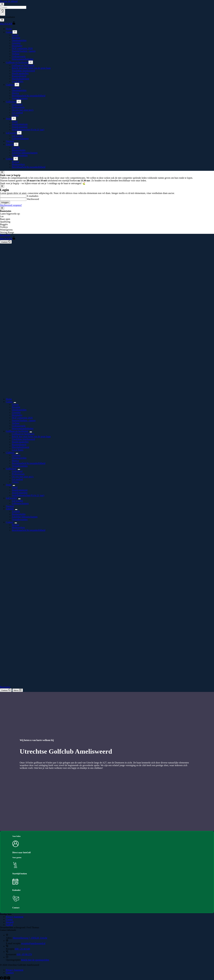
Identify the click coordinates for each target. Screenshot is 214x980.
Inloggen (5, 202)
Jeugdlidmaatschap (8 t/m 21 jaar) (28, 495)
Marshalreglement (21, 447)
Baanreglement (19, 445)
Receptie (16, 407)
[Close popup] (2, 172)
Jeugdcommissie (20, 490)
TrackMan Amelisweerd (23, 439)
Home (9, 399)
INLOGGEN (8, 239)
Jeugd (9, 485)
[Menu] (18, 690)
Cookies (10, 973)
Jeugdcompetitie (20, 493)
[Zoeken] (6, 242)
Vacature (10, 506)
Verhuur (16, 423)
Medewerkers (18, 527)
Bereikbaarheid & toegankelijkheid (29, 463)
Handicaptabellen (20, 442)
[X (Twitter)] (5, 979)
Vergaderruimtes (20, 466)
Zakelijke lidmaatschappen (25, 517)
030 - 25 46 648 (22, 949)
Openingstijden (19, 410)
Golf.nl (9, 925)
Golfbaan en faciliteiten (18, 431)
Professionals (18, 474)
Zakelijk (10, 509)
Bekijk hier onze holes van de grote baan (31, 436)
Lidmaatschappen (20, 503)
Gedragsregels (19, 426)
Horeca (15, 461)
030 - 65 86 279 (24, 954)
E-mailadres (33, 196)
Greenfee (16, 412)
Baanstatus (5, 235)
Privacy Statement (15, 917)
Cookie (9, 919)
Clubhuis (11, 453)
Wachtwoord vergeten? (11, 205)
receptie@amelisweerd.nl (33, 943)
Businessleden (19, 514)
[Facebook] (2, 979)
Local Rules (18, 450)
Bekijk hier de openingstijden (35, 960)
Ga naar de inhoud (9, 1)
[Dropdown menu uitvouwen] (15, 403)
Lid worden (12, 498)
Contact (10, 522)
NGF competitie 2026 (22, 418)
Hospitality (17, 415)
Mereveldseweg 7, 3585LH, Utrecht (30, 938)
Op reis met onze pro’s (23, 477)
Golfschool (12, 469)
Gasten (10, 402)
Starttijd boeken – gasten (24, 420)
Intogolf (10, 922)
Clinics (15, 482)
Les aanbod (17, 479)
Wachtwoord (33, 199)
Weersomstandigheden (23, 428)
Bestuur (16, 525)
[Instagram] (9, 979)
